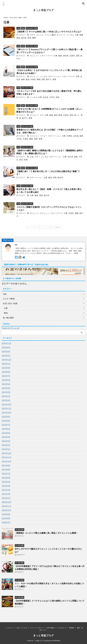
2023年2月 (6, 396)
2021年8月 (6, 470)
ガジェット (34, 56)
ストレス (40, 35)
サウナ (33, 35)
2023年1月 (6, 400)
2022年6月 (6, 429)
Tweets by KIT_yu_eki (11, 328)
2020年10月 (7, 510)
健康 (81, 35)
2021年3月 (6, 490)
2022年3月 (6, 441)
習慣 (78, 56)
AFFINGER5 (56, 641)
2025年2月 (6, 356)
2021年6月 (6, 478)
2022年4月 (6, 437)
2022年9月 (6, 417)
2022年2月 (6, 445)
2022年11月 (7, 408)
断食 (60, 115)
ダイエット (61, 35)
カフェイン (34, 136)
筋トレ (77, 115)
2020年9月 (6, 514)
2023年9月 (6, 368)
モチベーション (55, 76)
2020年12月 (7, 502)
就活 (21, 160)
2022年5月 (6, 433)
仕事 (77, 35)
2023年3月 (6, 392)
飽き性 (60, 178)
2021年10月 (7, 461)
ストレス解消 (50, 35)
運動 (77, 213)
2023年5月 (6, 384)
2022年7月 (6, 425)
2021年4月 (6, 486)
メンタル (70, 35)
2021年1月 (6, 498)
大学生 (52, 97)
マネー (37, 157)
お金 (32, 157)
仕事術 (69, 136)
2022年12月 (7, 404)
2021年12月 (7, 453)
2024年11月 (7, 360)
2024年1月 (6, 364)
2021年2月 (6, 494)
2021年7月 (6, 474)
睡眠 (34, 38)
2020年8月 (6, 518)
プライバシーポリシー (37, 628)
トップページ (10, 628)
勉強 (18, 38)
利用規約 (72, 628)
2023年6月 (6, 380)
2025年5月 (6, 347)
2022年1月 (6, 449)
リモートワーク (46, 56)
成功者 (24, 38)
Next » (58, 227)
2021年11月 (7, 457)
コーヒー (44, 136)
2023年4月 (6, 388)
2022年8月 (6, 421)
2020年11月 (7, 506)
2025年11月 (7, 343)
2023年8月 (6, 372)
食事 (54, 79)
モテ (42, 115)
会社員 (46, 97)
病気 (29, 38)
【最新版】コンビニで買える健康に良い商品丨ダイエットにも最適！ (46, 533)
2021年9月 (6, 465)
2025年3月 (6, 352)
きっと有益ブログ (43, 10)
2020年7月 (6, 522)
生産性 (72, 56)
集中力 (49, 79)
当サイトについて (22, 628)
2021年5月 (6, 482)
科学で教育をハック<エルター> (56, 628)
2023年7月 (6, 376)
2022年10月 (7, 413)
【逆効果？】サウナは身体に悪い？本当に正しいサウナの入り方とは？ (49, 32)
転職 (26, 160)
